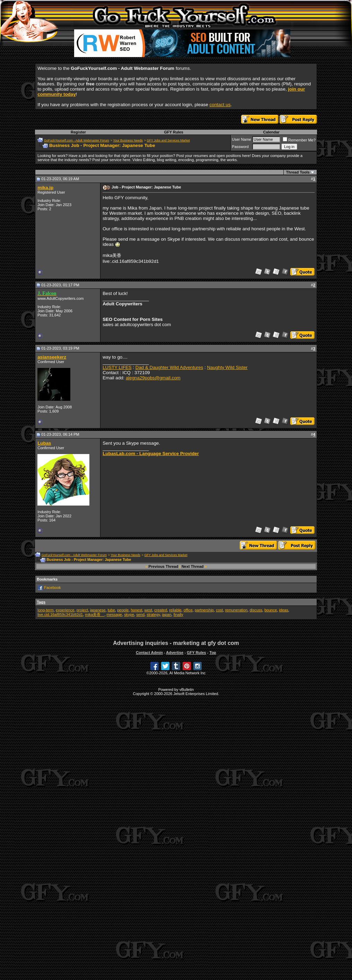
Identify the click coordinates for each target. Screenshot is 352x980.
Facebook (52, 588)
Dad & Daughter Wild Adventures (169, 367)
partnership (204, 610)
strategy (153, 614)
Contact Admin (149, 653)
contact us (220, 105)
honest (136, 610)
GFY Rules (173, 132)
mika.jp (45, 188)
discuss (256, 610)
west (148, 610)
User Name (241, 139)
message (115, 614)
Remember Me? (299, 140)
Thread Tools (298, 172)
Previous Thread (164, 566)
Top (213, 653)
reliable (175, 610)
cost (219, 610)
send (140, 614)
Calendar (271, 132)
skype (129, 614)
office (188, 610)
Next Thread (193, 566)
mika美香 (95, 614)
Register (78, 132)
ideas (283, 610)
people (123, 610)
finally (178, 614)
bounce (271, 610)
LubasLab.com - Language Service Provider (151, 454)
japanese (98, 610)
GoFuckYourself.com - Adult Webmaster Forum (77, 140)
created (161, 610)
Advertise (175, 653)
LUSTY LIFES (117, 367)
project (82, 610)
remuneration (236, 610)
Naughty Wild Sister (227, 367)
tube (111, 610)
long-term (45, 610)
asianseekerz (52, 357)
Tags (41, 602)
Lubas (44, 443)
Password (240, 147)
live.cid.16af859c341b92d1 (60, 614)
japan (167, 614)
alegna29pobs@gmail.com (153, 378)
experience (65, 610)
